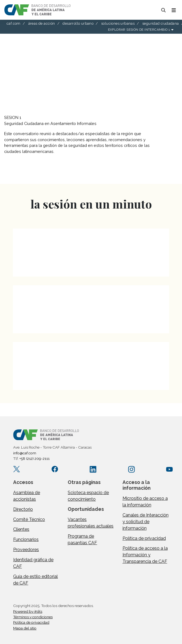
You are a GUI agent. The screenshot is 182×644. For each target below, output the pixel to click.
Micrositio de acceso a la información (145, 502)
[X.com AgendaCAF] (17, 469)
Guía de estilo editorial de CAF (35, 580)
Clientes (21, 529)
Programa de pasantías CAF (82, 539)
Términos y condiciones (33, 617)
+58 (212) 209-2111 (35, 458)
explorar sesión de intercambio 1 (141, 30)
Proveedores (26, 550)
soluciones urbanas (118, 23)
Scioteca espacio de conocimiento (88, 496)
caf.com (14, 23)
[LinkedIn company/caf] (93, 469)
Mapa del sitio (25, 628)
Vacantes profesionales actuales (91, 523)
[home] (37, 10)
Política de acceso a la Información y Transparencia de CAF (145, 555)
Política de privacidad (144, 538)
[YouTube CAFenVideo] (170, 469)
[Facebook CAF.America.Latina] (55, 469)
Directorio (23, 509)
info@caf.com (25, 453)
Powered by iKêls (28, 611)
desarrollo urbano (78, 23)
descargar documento (30, 174)
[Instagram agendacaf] (131, 469)
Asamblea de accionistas (27, 496)
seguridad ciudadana (161, 23)
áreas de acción (42, 23)
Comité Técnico (29, 519)
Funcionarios (26, 539)
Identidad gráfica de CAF (33, 563)
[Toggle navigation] (174, 10)
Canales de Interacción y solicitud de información (146, 522)
